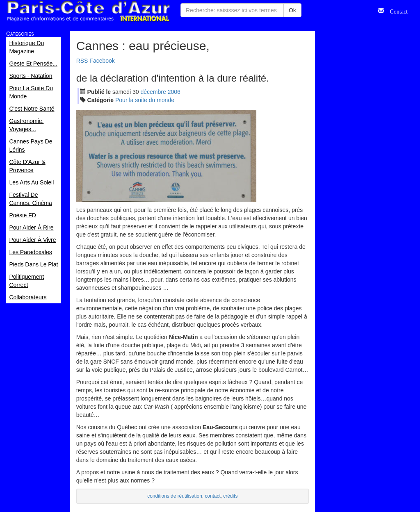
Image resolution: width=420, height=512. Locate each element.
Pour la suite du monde (145, 100)
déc (153, 92)
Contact (396, 11)
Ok (292, 10)
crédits (230, 496)
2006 (174, 92)
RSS (82, 61)
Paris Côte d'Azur (88, 11)
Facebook (102, 61)
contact (212, 496)
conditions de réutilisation (175, 496)
